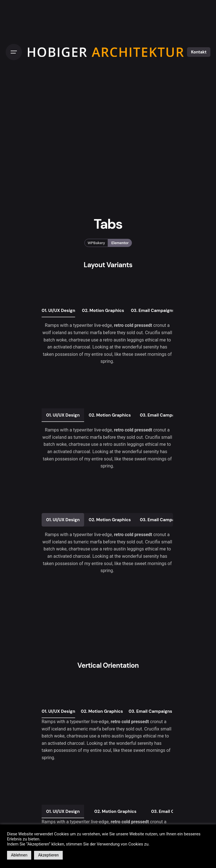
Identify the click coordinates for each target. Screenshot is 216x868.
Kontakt (199, 52)
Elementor (120, 243)
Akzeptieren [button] (48, 855)
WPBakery (96, 243)
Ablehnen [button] (19, 855)
